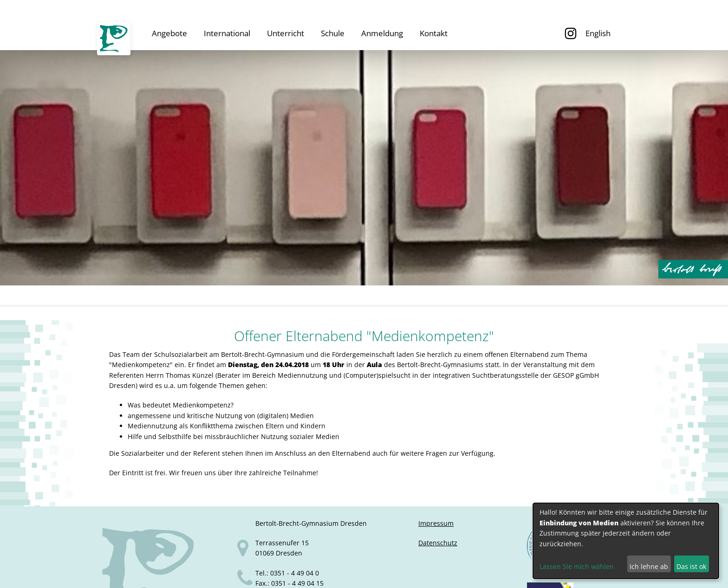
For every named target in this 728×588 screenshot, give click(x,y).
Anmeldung (382, 33)
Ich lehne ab (649, 566)
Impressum (436, 523)
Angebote (169, 33)
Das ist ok (691, 566)
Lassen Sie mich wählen (577, 566)
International (227, 33)
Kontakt (434, 33)
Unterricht (286, 33)
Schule (333, 33)
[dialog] (626, 541)
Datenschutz (438, 543)
